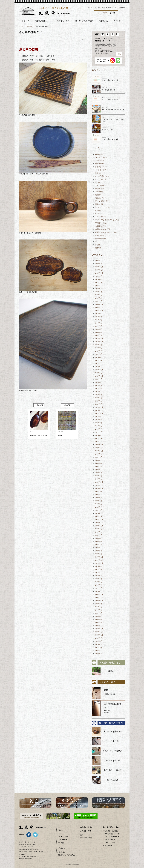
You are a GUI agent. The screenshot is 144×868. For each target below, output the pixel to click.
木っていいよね (101, 217)
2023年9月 (99, 345)
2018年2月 (99, 551)
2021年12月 (99, 407)
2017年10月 (99, 563)
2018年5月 (99, 541)
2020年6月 (99, 463)
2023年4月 (99, 357)
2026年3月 (99, 261)
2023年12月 (99, 339)
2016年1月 (99, 626)
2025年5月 (99, 289)
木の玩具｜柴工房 (113, 760)
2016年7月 (99, 610)
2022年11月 (99, 373)
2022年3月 (99, 398)
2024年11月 (99, 307)
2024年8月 (99, 317)
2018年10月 (99, 526)
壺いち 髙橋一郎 (101, 201)
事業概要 (122, 7)
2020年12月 (99, 445)
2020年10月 (99, 451)
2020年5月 (99, 466)
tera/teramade (99, 160)
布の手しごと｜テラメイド (113, 741)
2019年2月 (99, 513)
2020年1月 (99, 479)
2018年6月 (99, 538)
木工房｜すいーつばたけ (113, 751)
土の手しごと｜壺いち (113, 770)
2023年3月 (99, 360)
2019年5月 (99, 504)
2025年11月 (99, 270)
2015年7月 (99, 644)
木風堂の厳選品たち (43, 21)
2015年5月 (99, 651)
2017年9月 (99, 566)
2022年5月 (99, 392)
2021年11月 (99, 410)
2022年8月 (99, 382)
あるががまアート (101, 167)
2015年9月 (99, 638)
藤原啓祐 (98, 245)
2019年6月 (99, 501)
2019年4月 (99, 507)
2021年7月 (99, 423)
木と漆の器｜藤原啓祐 (113, 731)
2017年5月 (99, 579)
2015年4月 (99, 654)
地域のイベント (101, 198)
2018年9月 (99, 529)
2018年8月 (99, 532)
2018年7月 (99, 535)
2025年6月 (99, 286)
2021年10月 (99, 413)
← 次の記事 (39, 405)
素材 (97, 242)
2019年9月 (99, 491)
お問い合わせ (112, 7)
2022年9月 (99, 379)
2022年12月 (99, 370)
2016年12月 (99, 594)
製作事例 (98, 248)
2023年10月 (99, 342)
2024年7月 (99, 320)
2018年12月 (99, 519)
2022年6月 (99, 388)
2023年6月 (99, 351)
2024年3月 (99, 332)
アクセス (61, 833)
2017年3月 (99, 585)
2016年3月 (99, 622)
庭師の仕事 (99, 204)
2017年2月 (99, 588)
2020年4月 (99, 470)
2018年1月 (99, 554)
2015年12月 (99, 629)
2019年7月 (99, 498)
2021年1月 (99, 441)
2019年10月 (99, 488)
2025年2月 (99, 298)
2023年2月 (99, 364)
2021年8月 (99, 420)
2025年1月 (99, 301)
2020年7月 (99, 460)
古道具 (107, 713)
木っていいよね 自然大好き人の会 (107, 220)
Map (120, 54)
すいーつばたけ (101, 179)
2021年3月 (99, 435)
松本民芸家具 (100, 235)
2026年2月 (99, 264)
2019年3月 (99, 510)
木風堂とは (61, 852)
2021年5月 (99, 429)
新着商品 (98, 210)
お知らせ (25, 21)
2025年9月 (99, 276)
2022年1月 (99, 404)
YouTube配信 (99, 164)
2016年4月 (99, 619)
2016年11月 (99, 597)
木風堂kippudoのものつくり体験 (106, 232)
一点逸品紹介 (100, 189)
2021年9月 (99, 417)
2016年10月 (99, 601)
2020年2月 (99, 476)
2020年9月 (99, 454)
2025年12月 (99, 267)
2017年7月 (99, 573)
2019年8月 (99, 495)
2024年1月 (99, 335)
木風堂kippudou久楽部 (103, 229)
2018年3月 (99, 548)
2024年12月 (99, 304)
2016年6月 (99, 613)
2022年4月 (99, 395)
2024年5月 (99, 326)
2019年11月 (99, 485)
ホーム (90, 7)
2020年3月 (99, 473)
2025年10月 (99, 273)
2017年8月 (99, 569)
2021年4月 (99, 432)
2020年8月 (99, 457)
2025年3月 (99, 295)
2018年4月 (99, 544)
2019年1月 (99, 516)
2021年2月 (99, 438)
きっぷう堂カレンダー (103, 176)
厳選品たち (113, 671)
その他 (97, 182)
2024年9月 (99, 314)
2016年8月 (99, 607)
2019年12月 (99, 482)
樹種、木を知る (110, 694)
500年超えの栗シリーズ (103, 157)
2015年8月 (99, 641)
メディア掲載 (100, 185)
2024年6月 (99, 323)
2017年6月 (99, 576)
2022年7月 (99, 385)
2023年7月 (99, 348)
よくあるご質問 (100, 7)
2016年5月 (99, 616)
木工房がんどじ (101, 226)
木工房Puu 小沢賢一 (102, 223)
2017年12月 (99, 557)
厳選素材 (98, 195)
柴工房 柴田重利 (101, 238)
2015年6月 (99, 647)
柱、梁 (107, 710)
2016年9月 (99, 604)
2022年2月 (99, 401)
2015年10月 (99, 635)
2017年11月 (99, 560)
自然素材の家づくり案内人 (66, 855)
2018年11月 (99, 523)
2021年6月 (99, 426)
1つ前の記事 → (67, 405)
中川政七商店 (100, 192)
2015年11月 (99, 632)
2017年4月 (99, 582)
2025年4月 (99, 292)
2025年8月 (99, 279)
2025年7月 (99, 282)
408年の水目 (99, 154)
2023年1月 (99, 367)
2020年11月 (99, 448)
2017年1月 (99, 591)
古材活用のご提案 (86, 838)
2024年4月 (99, 329)
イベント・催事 (101, 170)
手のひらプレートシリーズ (104, 207)
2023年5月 (99, 354)
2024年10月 (99, 310)
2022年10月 (99, 376)
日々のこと (99, 214)
